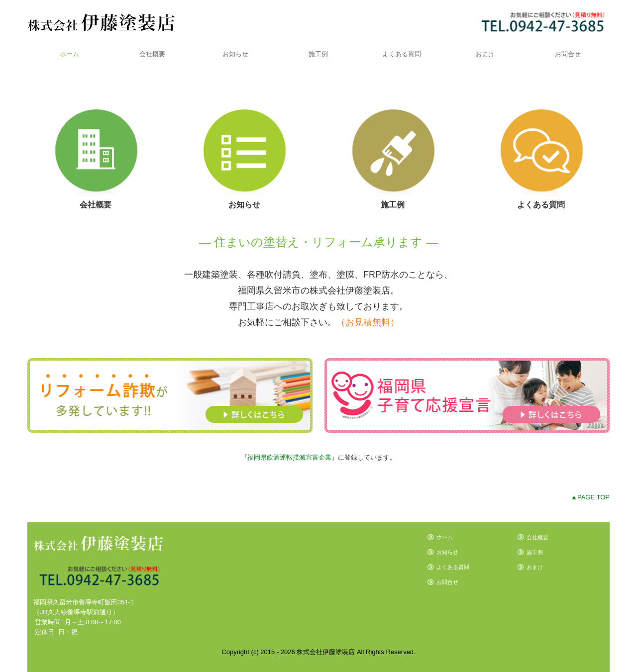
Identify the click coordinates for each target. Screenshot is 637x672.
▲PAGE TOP (590, 497)
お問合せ (568, 54)
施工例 (318, 54)
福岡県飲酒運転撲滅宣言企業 (289, 457)
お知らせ (235, 54)
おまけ (485, 54)
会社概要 (152, 54)
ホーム (69, 54)
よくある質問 (402, 54)
